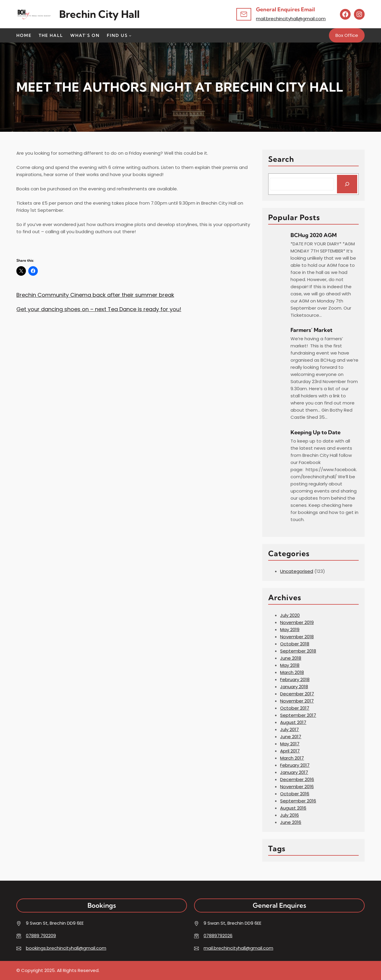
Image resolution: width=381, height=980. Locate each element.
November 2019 (297, 622)
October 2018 (295, 644)
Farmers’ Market (311, 330)
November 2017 (297, 701)
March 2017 (292, 758)
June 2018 (291, 658)
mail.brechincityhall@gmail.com (291, 19)
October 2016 (295, 794)
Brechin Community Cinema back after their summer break (95, 295)
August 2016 (293, 808)
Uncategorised (297, 571)
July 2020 (290, 615)
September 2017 (298, 715)
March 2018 (292, 672)
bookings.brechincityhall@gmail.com (66, 948)
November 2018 (297, 637)
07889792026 (218, 936)
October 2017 (295, 708)
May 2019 (290, 629)
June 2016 (291, 822)
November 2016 (297, 787)
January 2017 (294, 772)
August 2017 (293, 722)
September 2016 (298, 801)
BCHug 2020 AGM (314, 235)
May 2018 (290, 665)
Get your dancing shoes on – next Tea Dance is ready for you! (99, 309)
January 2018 (294, 687)
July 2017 (289, 729)
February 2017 (295, 765)
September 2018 (298, 651)
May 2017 (290, 744)
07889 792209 (41, 936)
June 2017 (291, 737)
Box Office (347, 35)
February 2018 (295, 679)
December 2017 (297, 694)
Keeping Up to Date (316, 432)
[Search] (347, 184)
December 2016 (297, 779)
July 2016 (289, 815)
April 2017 (290, 751)
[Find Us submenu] (130, 35)
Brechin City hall (99, 14)
